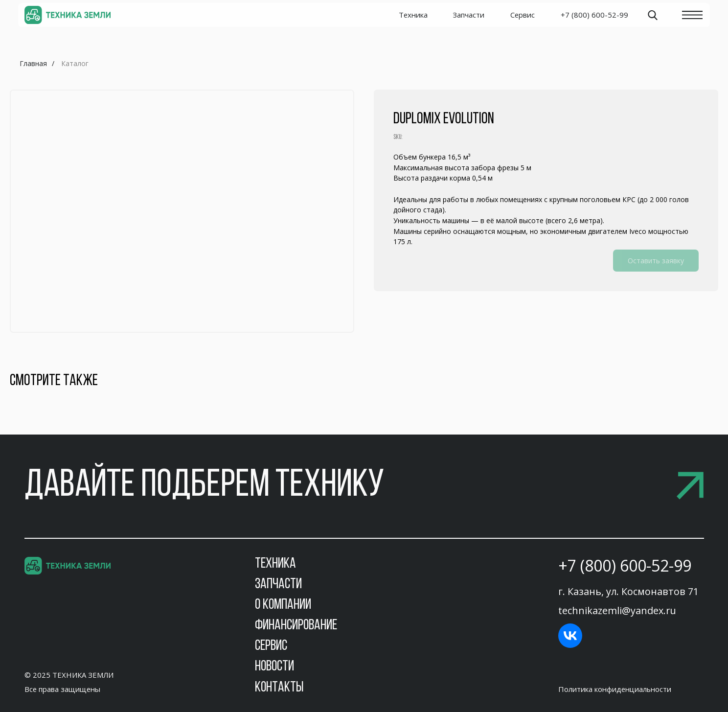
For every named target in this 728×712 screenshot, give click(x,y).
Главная (33, 63)
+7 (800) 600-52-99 (625, 565)
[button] (364, 486)
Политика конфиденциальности (615, 689)
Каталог (75, 63)
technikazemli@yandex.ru (617, 610)
